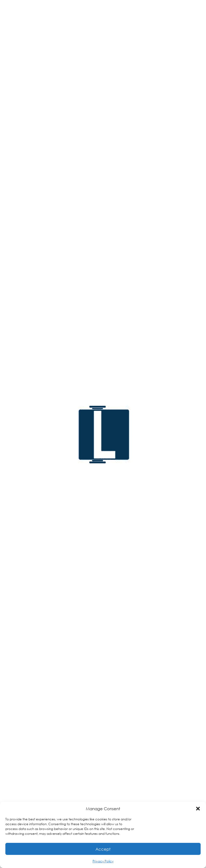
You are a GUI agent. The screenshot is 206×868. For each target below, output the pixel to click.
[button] (198, 809)
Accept (103, 849)
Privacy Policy (103, 861)
